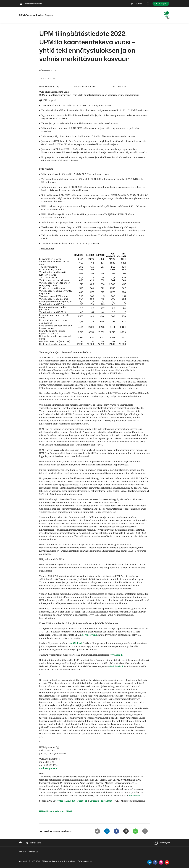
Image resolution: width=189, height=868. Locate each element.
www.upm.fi (116, 655)
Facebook (82, 801)
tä (70, 643)
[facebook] (155, 862)
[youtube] (167, 862)
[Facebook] (115, 831)
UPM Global (46, 861)
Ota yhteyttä (161, 3)
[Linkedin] (105, 831)
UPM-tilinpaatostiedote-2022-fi (55, 811)
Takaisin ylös (164, 843)
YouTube (94, 801)
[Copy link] (95, 831)
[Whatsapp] (135, 831)
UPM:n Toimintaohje (29, 852)
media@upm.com (48, 768)
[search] (148, 4)
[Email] (145, 831)
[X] (125, 831)
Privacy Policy (70, 861)
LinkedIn (70, 801)
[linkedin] (149, 862)
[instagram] (161, 862)
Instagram (107, 801)
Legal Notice (58, 861)
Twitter (59, 801)
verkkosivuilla (90, 635)
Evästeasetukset (85, 861)
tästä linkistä (116, 666)
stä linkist (76, 643)
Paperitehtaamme (33, 843)
